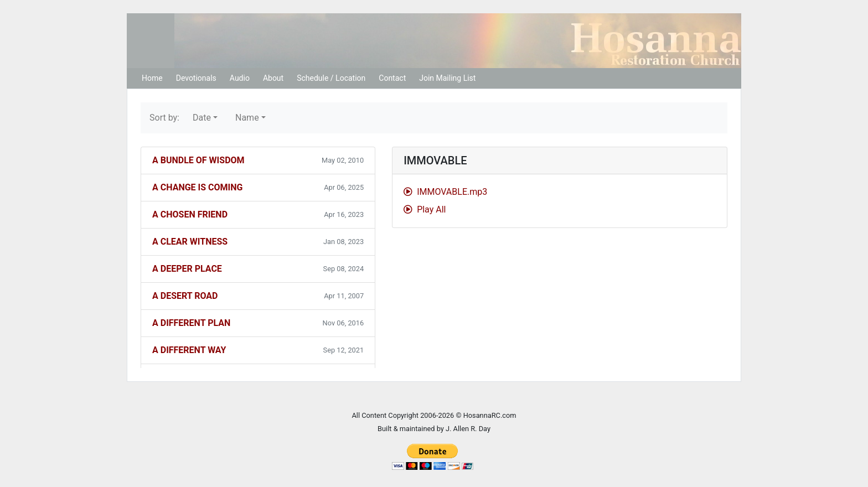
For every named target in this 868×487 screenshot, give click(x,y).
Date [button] (202, 118)
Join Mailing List (447, 78)
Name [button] (247, 118)
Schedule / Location (331, 78)
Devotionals (196, 78)
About (273, 78)
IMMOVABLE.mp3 (445, 192)
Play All (425, 209)
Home (152, 78)
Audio (240, 78)
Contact (392, 78)
